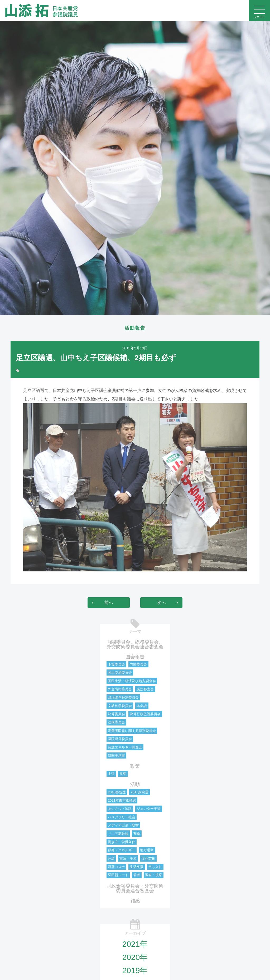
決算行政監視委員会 (145, 715)
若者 (137, 875)
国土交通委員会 (120, 673)
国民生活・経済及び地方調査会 (132, 681)
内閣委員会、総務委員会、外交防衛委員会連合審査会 (135, 645)
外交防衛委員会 (120, 690)
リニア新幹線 (118, 834)
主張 (111, 774)
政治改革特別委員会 (123, 698)
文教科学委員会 (120, 706)
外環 (111, 859)
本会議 (142, 706)
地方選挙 (147, 851)
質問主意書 (116, 756)
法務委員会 (116, 723)
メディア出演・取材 (123, 826)
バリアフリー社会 (122, 818)
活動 (135, 785)
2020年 (135, 958)
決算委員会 (116, 715)
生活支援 (137, 867)
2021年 (135, 944)
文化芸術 (148, 859)
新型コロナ (116, 867)
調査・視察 (154, 875)
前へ (109, 603)
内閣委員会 (138, 665)
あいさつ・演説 (120, 809)
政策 (135, 767)
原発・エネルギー (122, 851)
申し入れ (155, 867)
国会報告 (135, 657)
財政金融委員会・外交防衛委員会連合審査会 (135, 889)
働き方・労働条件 (122, 842)
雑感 (135, 901)
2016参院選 (117, 793)
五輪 (137, 834)
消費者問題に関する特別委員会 (132, 731)
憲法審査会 (145, 690)
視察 (123, 774)
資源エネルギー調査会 (125, 748)
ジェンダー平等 (149, 809)
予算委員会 (116, 665)
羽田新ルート (118, 875)
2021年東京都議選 (122, 801)
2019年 (135, 971)
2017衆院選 (139, 793)
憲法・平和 (128, 859)
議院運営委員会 (120, 739)
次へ (161, 603)
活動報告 (135, 328)
